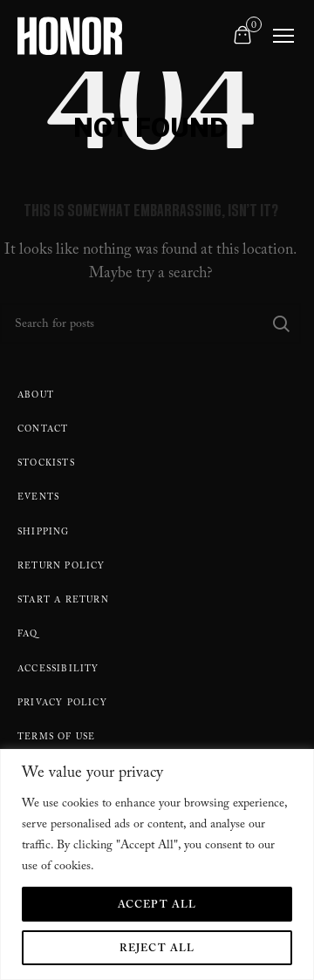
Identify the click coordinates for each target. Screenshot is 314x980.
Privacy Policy (62, 704)
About (36, 396)
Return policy (61, 567)
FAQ (28, 635)
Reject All (157, 949)
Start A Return (63, 601)
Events (38, 498)
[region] (157, 864)
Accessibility (58, 670)
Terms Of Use (56, 738)
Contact (43, 430)
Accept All (157, 906)
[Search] (150, 323)
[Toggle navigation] (283, 36)
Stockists (46, 464)
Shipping (44, 533)
